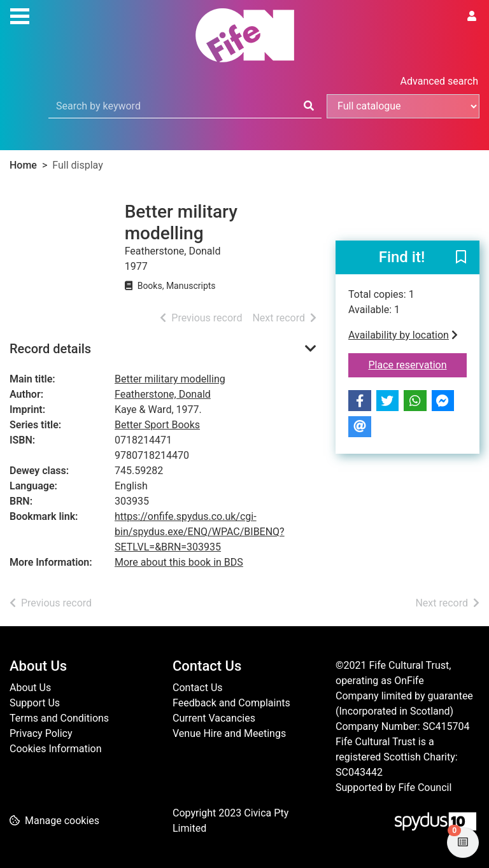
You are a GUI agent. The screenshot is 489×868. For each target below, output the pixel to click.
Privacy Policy (41, 733)
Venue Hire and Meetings (229, 733)
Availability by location (403, 335)
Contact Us (198, 688)
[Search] (309, 106)
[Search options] (403, 106)
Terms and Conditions (59, 718)
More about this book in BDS (179, 562)
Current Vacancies (214, 718)
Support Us (35, 703)
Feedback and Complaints (231, 703)
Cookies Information (56, 749)
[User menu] (472, 17)
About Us (30, 688)
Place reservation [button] (418, 364)
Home (23, 165)
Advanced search (439, 81)
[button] (461, 258)
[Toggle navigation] (20, 15)
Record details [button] (50, 349)
